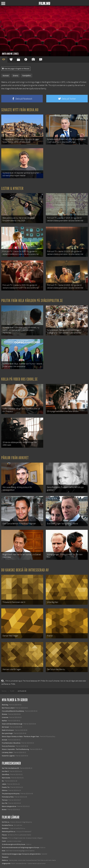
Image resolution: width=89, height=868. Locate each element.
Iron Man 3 (5, 771)
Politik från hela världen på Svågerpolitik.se (32, 301)
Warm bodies (6, 778)
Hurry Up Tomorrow (8, 746)
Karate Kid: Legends (8, 756)
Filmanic (5, 838)
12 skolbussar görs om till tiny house (14, 844)
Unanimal (5, 717)
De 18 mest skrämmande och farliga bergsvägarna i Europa (21, 847)
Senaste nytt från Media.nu (20, 110)
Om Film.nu (6, 822)
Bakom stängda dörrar (9, 806)
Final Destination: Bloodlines (11, 743)
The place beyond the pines (11, 794)
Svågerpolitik (6, 863)
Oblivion (5, 790)
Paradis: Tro (6, 787)
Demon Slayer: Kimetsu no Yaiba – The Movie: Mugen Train (20, 736)
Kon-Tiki (5, 803)
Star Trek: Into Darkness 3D (10, 768)
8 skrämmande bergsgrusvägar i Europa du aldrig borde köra (21, 854)
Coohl (4, 841)
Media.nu (5, 860)
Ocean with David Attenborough (12, 724)
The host (5, 800)
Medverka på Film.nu (9, 832)
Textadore (5, 857)
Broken (4, 810)
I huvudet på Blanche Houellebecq (13, 711)
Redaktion (5, 828)
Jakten (4, 784)
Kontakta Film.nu (8, 825)
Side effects (6, 774)
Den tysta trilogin (7, 733)
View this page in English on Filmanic (16, 69)
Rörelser (5, 714)
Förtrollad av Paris (8, 797)
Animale (5, 740)
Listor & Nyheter (12, 188)
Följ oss (4, 835)
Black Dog (5, 705)
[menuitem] (4, 691)
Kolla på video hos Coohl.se (19, 379)
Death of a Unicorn (8, 730)
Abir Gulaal (5, 727)
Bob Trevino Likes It (8, 708)
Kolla (4, 851)
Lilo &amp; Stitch (7, 752)
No (3, 781)
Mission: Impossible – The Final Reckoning (15, 749)
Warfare (4, 721)
